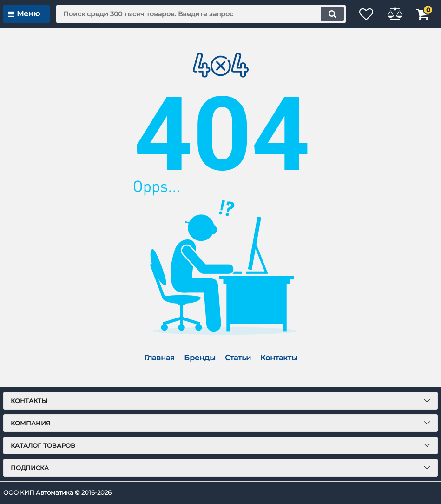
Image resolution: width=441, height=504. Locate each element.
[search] (195, 14)
